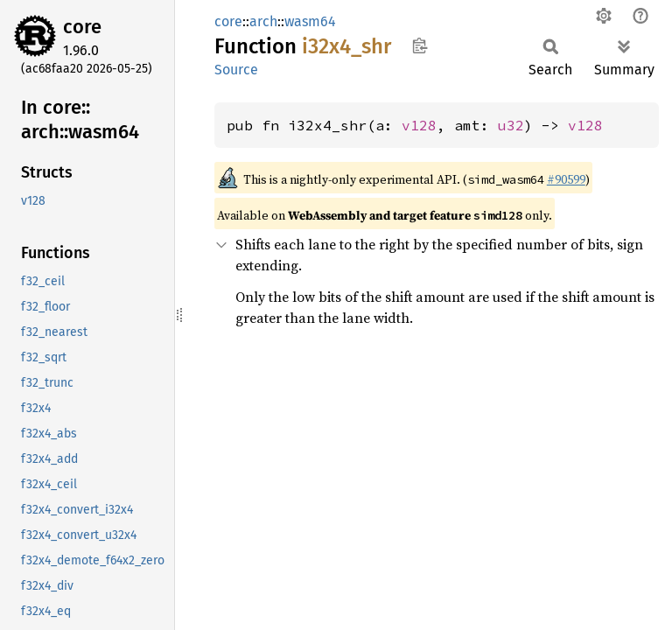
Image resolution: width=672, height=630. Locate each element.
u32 (511, 125)
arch (263, 21)
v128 (419, 125)
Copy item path (420, 45)
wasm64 (310, 21)
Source (236, 70)
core (82, 27)
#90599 (566, 179)
